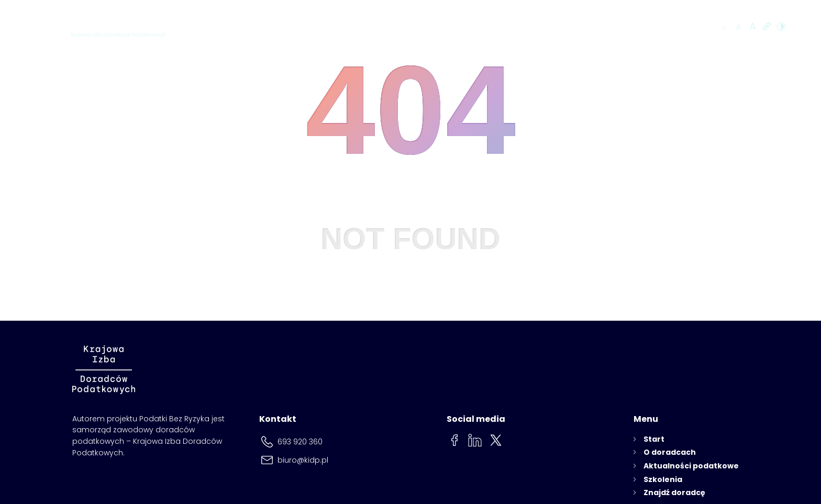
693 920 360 (300, 442)
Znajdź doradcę (669, 27)
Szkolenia (595, 27)
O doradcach (435, 27)
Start (654, 439)
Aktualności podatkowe (519, 27)
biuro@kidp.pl (303, 460)
